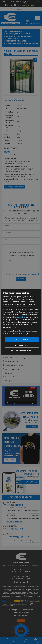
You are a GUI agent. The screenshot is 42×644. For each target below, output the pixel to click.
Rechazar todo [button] (22, 345)
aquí (24, 331)
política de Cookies (18, 317)
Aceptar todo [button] (22, 340)
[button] (21, 351)
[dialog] (21, 322)
